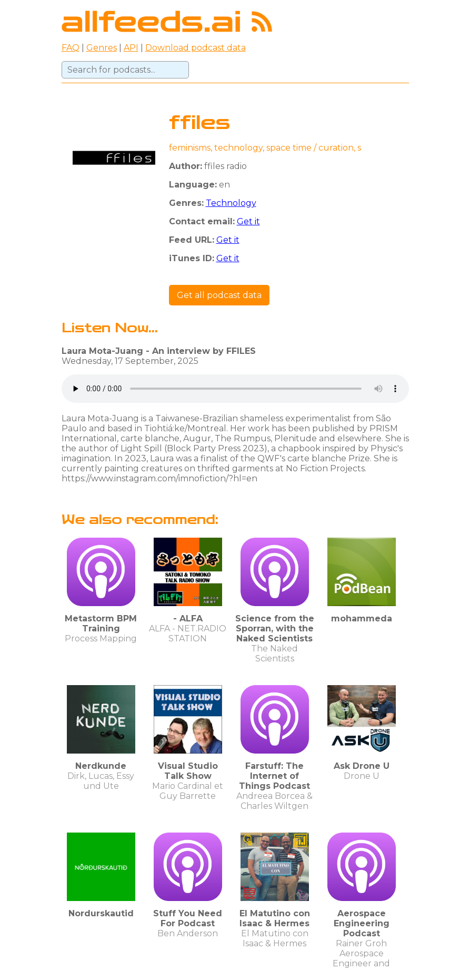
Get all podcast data (219, 295)
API (131, 48)
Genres (102, 48)
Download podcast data (196, 48)
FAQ (71, 48)
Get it (248, 221)
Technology (231, 203)
